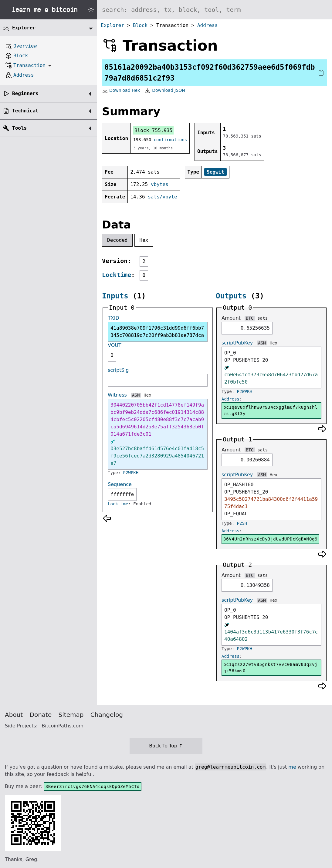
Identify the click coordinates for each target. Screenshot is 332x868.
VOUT (115, 345)
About (14, 715)
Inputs (115, 296)
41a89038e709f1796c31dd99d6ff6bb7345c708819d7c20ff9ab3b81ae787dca (157, 332)
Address (207, 25)
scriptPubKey (237, 343)
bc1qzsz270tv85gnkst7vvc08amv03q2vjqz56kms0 (270, 668)
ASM (136, 395)
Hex (144, 240)
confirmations (171, 140)
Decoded (117, 240)
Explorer (112, 25)
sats (263, 318)
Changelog (107, 715)
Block (140, 25)
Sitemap (71, 715)
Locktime (117, 275)
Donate (41, 715)
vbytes (160, 184)
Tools (19, 128)
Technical (25, 111)
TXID (113, 318)
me (292, 767)
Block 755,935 (153, 130)
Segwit (215, 172)
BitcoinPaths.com (63, 726)
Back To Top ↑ (166, 746)
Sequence (120, 484)
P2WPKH (131, 473)
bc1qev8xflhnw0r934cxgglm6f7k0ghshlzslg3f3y (270, 410)
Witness (117, 395)
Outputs (231, 296)
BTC (250, 318)
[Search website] (215, 10)
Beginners (25, 93)
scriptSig (118, 370)
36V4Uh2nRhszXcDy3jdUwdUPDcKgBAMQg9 (270, 539)
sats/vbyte (162, 197)
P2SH (242, 523)
